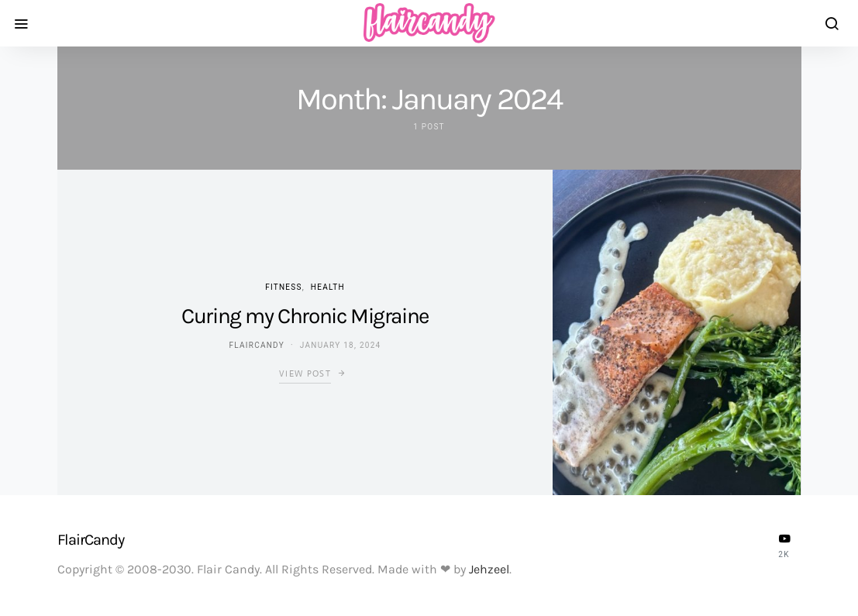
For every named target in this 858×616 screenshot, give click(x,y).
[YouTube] (784, 545)
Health (328, 287)
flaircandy (257, 345)
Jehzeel (489, 569)
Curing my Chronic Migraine (305, 316)
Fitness (284, 287)
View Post (305, 373)
